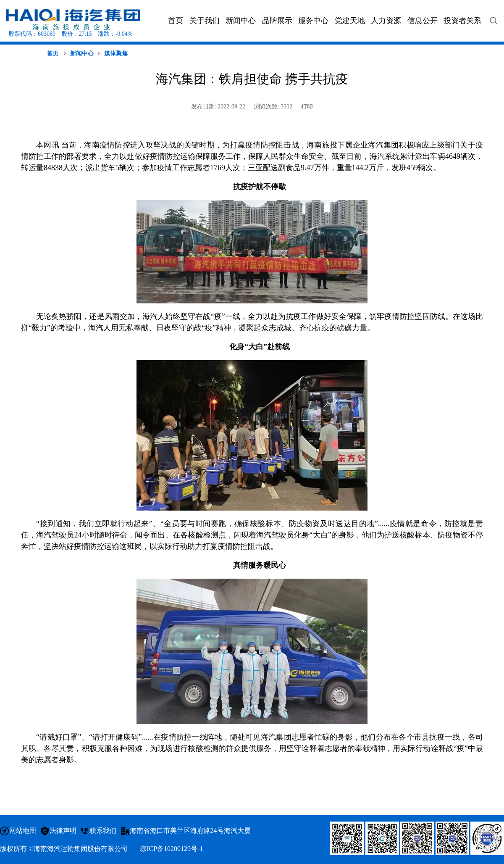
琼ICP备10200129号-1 (171, 849)
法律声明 (63, 831)
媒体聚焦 (116, 54)
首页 (52, 54)
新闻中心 (82, 54)
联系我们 (103, 831)
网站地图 (23, 831)
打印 (307, 107)
